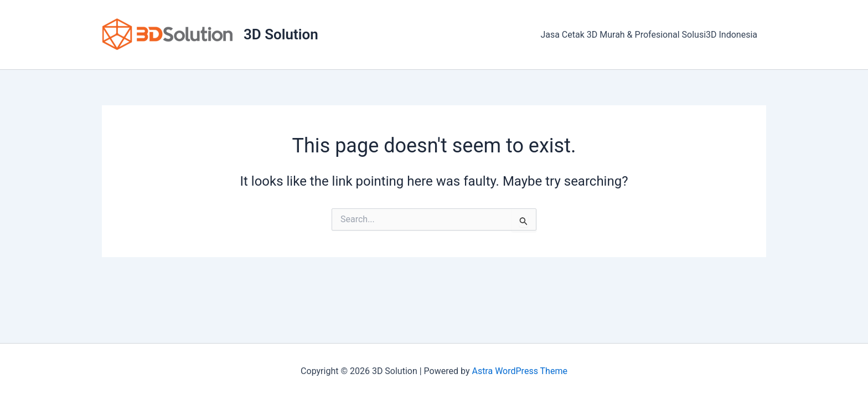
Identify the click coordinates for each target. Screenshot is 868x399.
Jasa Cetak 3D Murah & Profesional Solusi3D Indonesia (649, 35)
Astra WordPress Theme (519, 371)
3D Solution (281, 34)
